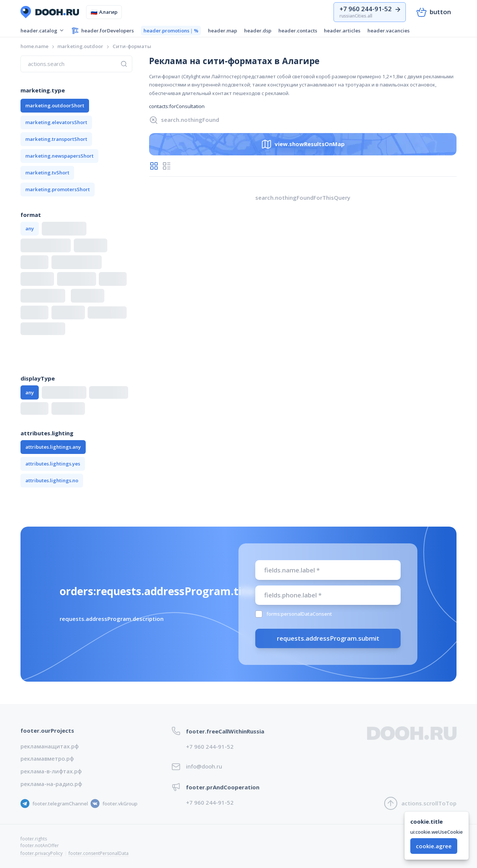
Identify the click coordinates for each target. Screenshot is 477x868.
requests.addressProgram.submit (328, 638)
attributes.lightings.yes (53, 464)
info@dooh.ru (204, 766)
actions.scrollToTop (420, 803)
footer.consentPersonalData (99, 853)
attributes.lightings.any (53, 447)
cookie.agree (434, 846)
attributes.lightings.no (52, 480)
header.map (222, 31)
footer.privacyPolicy (42, 853)
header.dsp (258, 31)
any (30, 228)
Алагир (104, 12)
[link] (132, 46)
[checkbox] (259, 614)
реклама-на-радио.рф (51, 784)
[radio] (154, 166)
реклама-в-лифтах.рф (51, 771)
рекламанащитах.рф (50, 746)
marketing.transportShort (56, 139)
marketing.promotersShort (58, 189)
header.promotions (171, 31)
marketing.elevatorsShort (56, 122)
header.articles (342, 31)
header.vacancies (388, 31)
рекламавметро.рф (47, 758)
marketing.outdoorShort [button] (55, 105)
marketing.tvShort (47, 173)
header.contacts (298, 31)
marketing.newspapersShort (59, 156)
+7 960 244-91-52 (210, 747)
